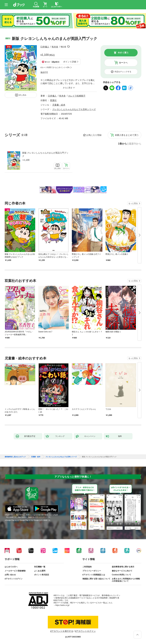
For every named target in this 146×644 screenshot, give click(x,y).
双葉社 (53, 100)
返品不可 (44, 72)
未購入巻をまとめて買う (127, 135)
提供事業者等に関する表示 (123, 567)
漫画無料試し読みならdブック (15, 457)
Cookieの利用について (121, 575)
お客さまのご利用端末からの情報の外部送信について (126, 580)
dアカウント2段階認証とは (94, 575)
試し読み (23, 95)
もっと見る (133, 203)
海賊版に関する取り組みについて (96, 579)
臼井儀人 (45, 47)
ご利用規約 (87, 567)
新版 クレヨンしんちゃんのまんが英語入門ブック (45, 154)
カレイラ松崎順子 (77, 96)
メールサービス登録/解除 (15, 571)
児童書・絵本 (59, 105)
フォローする (68, 47)
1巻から (122, 144)
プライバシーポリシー (92, 571)
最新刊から (135, 144)
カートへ (123, 63)
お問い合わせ (10, 575)
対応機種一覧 (40, 567)
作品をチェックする (123, 72)
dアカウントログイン (14, 579)
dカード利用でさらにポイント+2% (55, 67)
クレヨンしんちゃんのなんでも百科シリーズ (74, 109)
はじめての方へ (11, 567)
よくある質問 (40, 571)
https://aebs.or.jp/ (62, 605)
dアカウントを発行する (62, 631)
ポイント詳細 (70, 62)
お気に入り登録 (94, 135)
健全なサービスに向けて (122, 571)
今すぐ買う (123, 53)
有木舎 (55, 47)
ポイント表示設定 (42, 575)
